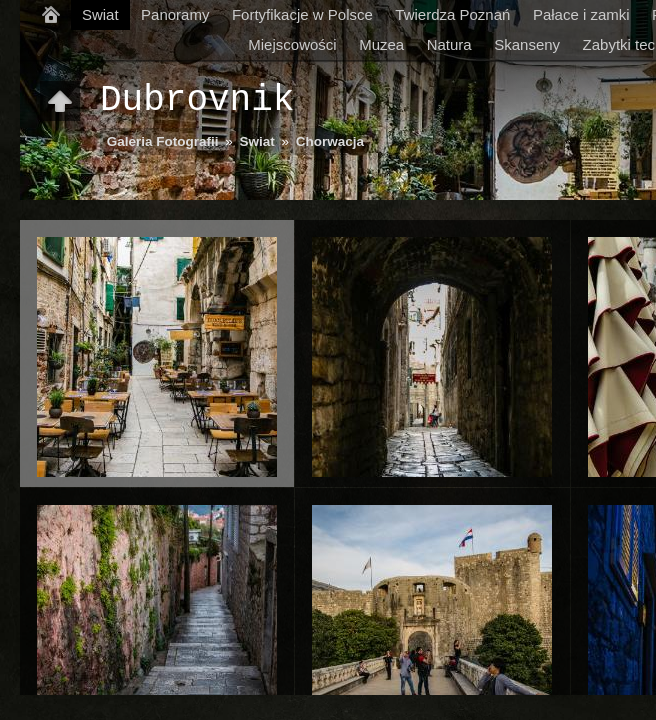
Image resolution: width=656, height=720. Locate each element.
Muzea (381, 44)
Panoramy (175, 14)
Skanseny (527, 44)
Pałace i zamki (581, 14)
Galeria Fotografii (163, 141)
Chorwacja (330, 141)
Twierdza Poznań (452, 14)
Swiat (100, 14)
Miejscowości (292, 44)
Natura (449, 44)
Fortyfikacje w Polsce (302, 14)
